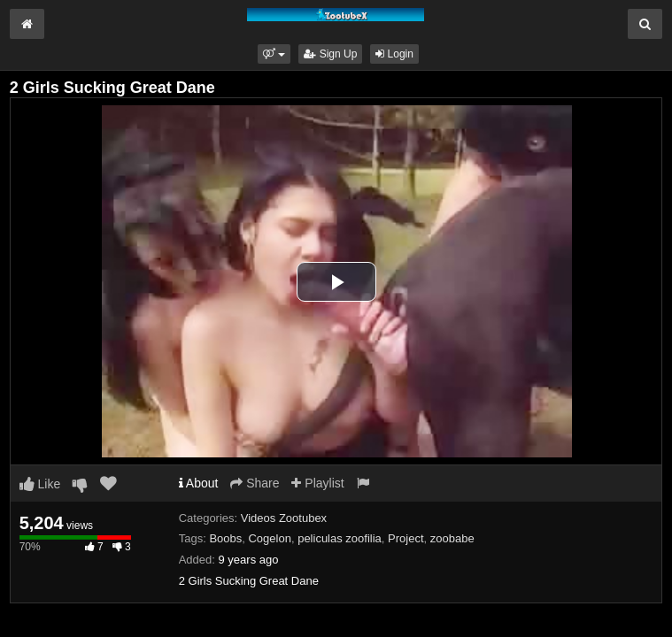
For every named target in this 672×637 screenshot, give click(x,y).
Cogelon (269, 538)
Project (406, 538)
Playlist (317, 483)
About (199, 483)
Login (394, 54)
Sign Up (330, 54)
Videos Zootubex (284, 518)
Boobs (225, 538)
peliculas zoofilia (340, 538)
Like (40, 484)
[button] (274, 54)
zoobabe (452, 538)
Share (255, 483)
